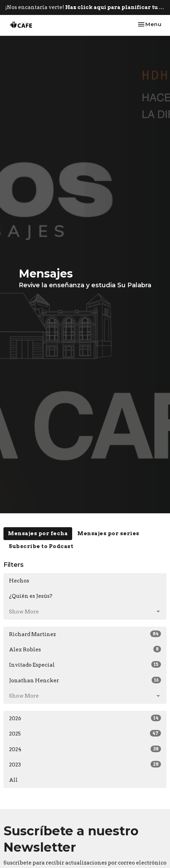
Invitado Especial (85, 665)
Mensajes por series (108, 533)
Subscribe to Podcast (41, 546)
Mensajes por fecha (38, 533)
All (13, 780)
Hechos (19, 581)
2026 (85, 718)
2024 (85, 749)
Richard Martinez (85, 634)
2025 (85, 733)
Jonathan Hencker (85, 680)
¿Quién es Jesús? (31, 596)
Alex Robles (85, 649)
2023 (85, 764)
